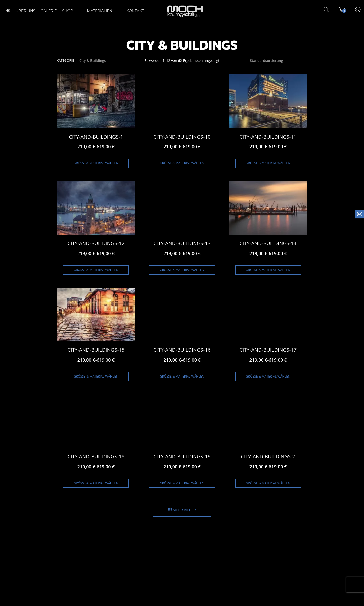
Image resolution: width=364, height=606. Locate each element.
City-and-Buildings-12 (96, 243)
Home (8, 10)
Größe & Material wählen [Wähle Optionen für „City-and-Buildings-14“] (268, 270)
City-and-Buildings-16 (182, 350)
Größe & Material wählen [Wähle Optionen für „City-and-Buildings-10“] (182, 163)
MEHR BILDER (182, 510)
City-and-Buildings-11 (268, 137)
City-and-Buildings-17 (268, 350)
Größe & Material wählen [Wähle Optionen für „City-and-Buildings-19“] (182, 483)
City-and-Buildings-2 (268, 457)
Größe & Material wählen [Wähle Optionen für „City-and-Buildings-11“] (268, 163)
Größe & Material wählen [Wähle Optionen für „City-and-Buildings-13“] (182, 270)
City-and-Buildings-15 (96, 350)
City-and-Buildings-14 (268, 243)
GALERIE (49, 11)
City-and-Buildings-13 (182, 243)
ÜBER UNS (26, 11)
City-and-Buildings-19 (182, 457)
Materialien (98, 11)
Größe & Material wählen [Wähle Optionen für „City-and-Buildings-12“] (96, 270)
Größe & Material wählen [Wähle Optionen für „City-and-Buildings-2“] (268, 483)
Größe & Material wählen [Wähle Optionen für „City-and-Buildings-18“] (96, 483)
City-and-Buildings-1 (96, 137)
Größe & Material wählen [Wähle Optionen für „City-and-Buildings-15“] (96, 376)
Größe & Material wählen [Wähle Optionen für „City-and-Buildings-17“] (268, 376)
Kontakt (127, 11)
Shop (70, 11)
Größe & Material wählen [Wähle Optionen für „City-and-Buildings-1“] (96, 163)
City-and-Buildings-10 (182, 137)
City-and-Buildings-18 (96, 457)
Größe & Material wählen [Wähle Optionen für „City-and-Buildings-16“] (182, 376)
